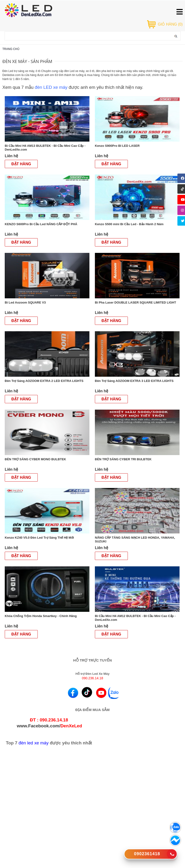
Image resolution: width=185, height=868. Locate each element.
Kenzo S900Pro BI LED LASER (118, 146)
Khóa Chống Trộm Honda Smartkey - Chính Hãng (41, 616)
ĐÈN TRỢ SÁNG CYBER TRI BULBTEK (124, 459)
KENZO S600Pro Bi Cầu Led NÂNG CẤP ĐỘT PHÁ (41, 224)
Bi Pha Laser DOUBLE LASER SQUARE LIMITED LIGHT (136, 302)
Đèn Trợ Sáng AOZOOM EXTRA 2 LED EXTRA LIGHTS (44, 381)
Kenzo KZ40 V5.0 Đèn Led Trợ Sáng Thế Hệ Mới (40, 538)
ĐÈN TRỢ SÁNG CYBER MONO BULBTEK (36, 459)
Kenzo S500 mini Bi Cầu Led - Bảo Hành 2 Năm (130, 224)
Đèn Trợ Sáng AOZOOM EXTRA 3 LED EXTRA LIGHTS (135, 381)
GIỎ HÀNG (170, 24)
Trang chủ (11, 49)
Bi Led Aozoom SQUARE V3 (26, 302)
